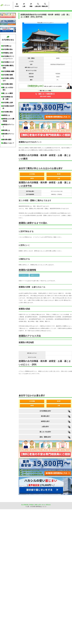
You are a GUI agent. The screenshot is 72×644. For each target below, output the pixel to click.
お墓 (24, 5)
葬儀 (31, 5)
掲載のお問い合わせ (40, 505)
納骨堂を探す (45, 421)
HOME (17, 5)
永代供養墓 (32, 174)
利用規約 (31, 505)
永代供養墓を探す (45, 411)
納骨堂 (32, 178)
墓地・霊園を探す (45, 437)
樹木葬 (59, 174)
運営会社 (48, 505)
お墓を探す (38, 5)
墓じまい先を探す (45, 432)
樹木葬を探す (45, 416)
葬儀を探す (45, 5)
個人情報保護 (25, 505)
